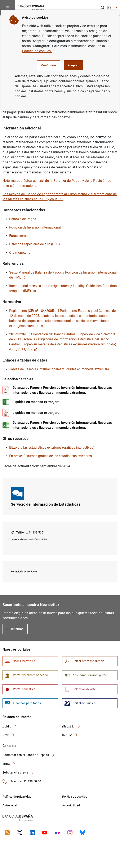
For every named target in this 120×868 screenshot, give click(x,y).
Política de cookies (75, 797)
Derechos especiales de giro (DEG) (35, 244)
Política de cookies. (37, 51)
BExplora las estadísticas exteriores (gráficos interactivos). (52, 448)
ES (112, 8)
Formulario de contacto (24, 572)
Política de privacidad (17, 797)
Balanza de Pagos (23, 219)
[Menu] (8, 8)
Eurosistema (18, 236)
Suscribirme (15, 629)
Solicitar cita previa (18, 772)
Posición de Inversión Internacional (35, 227)
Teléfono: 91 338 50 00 (22, 781)
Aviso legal (10, 805)
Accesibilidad (71, 805)
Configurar (49, 65)
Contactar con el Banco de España (29, 755)
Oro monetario (20, 253)
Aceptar (73, 65)
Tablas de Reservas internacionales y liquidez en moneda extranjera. (60, 369)
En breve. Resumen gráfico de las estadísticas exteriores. (51, 456)
